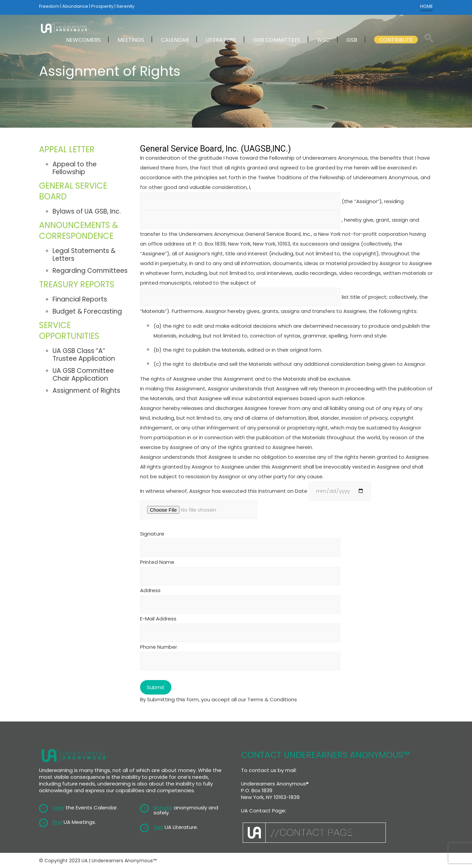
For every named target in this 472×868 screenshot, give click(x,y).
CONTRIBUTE (396, 40)
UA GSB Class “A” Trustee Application (84, 355)
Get (158, 827)
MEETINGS (131, 40)
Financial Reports (80, 299)
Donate (163, 808)
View (58, 808)
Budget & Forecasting (87, 311)
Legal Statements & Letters (84, 255)
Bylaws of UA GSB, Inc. (87, 211)
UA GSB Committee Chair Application (83, 374)
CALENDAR (175, 40)
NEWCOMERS (83, 40)
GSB (352, 40)
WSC (323, 40)
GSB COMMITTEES (277, 40)
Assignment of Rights (86, 390)
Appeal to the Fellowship (75, 168)
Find (57, 822)
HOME (427, 6)
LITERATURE (221, 40)
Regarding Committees (90, 271)
